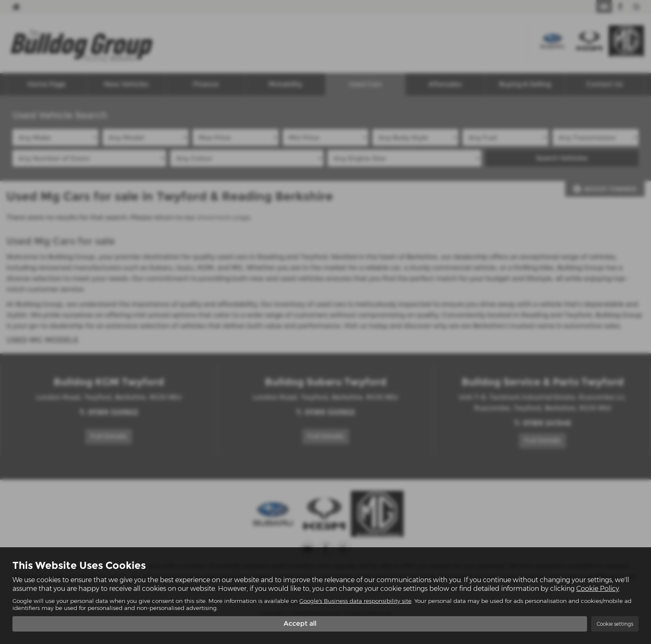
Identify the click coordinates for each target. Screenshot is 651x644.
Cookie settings (615, 624)
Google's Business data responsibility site (355, 601)
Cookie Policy (598, 589)
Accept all (300, 623)
